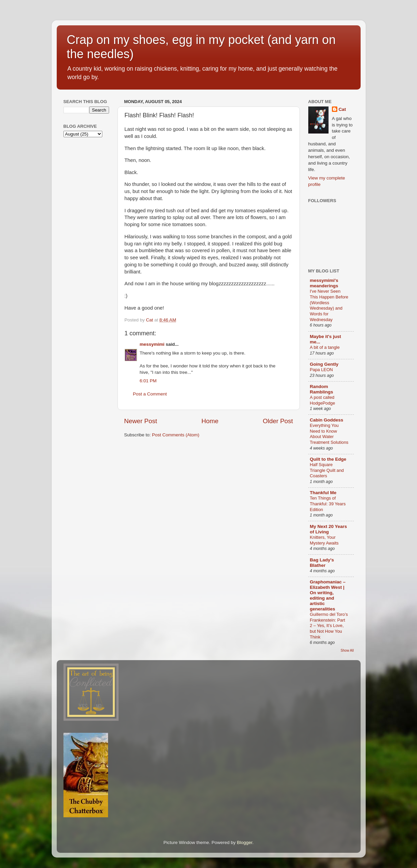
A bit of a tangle (325, 347)
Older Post (278, 421)
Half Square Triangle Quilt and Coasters (327, 470)
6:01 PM (148, 381)
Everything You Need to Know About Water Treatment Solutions (329, 434)
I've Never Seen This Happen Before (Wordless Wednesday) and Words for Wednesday (329, 305)
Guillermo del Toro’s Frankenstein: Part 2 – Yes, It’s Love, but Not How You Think (329, 626)
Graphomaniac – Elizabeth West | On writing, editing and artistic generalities (328, 595)
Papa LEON (321, 370)
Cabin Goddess (327, 420)
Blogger (245, 842)
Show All (347, 650)
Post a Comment (150, 394)
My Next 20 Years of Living (329, 529)
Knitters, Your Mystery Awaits (324, 540)
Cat (342, 109)
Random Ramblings (322, 389)
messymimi (152, 344)
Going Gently (324, 364)
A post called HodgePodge (323, 400)
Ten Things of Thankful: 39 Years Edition (328, 504)
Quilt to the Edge (328, 459)
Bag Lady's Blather (322, 563)
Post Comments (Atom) (176, 435)
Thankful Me (323, 493)
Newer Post (141, 421)
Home (210, 421)
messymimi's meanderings (324, 283)
